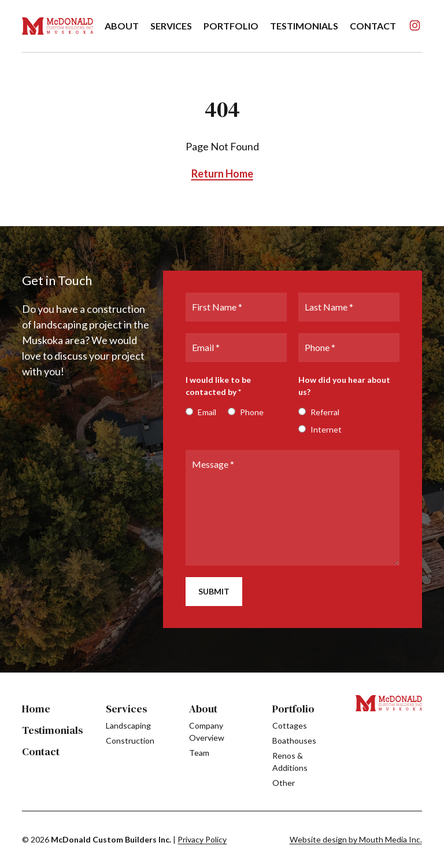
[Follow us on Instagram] (415, 25)
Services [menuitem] (171, 26)
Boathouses (294, 740)
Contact (373, 26)
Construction (130, 740)
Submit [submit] (214, 591)
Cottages (290, 725)
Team (199, 753)
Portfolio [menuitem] (231, 26)
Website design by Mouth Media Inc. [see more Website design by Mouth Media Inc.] (356, 839)
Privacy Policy (202, 839)
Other (284, 783)
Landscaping (128, 725)
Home (36, 709)
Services (126, 709)
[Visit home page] (57, 26)
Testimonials (304, 26)
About (203, 709)
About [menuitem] (122, 26)
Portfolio (293, 709)
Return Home (222, 173)
